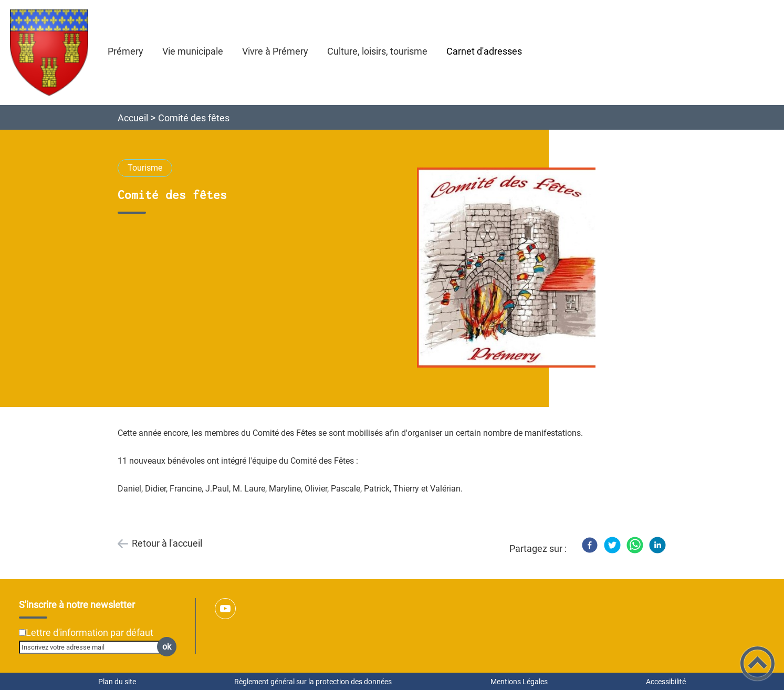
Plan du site (117, 682)
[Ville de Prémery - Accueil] (49, 53)
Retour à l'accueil (167, 543)
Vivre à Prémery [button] (275, 51)
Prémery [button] (126, 51)
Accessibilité (666, 682)
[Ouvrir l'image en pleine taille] (511, 268)
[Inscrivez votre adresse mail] (93, 647)
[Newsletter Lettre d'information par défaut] (22, 632)
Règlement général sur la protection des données (313, 682)
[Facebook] (590, 545)
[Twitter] (612, 545)
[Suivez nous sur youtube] (225, 609)
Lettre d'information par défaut (90, 632)
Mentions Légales (519, 682)
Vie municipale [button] (193, 51)
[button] (757, 663)
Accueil (133, 118)
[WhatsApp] (635, 545)
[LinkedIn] (657, 545)
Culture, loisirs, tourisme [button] (377, 51)
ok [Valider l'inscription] (167, 647)
